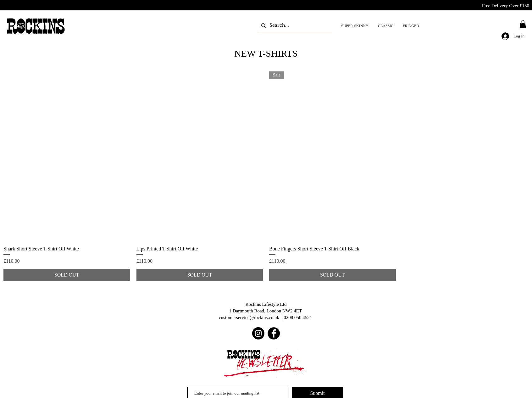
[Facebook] (274, 333)
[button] (523, 24)
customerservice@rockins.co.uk (249, 317)
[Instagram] (258, 333)
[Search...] (294, 25)
